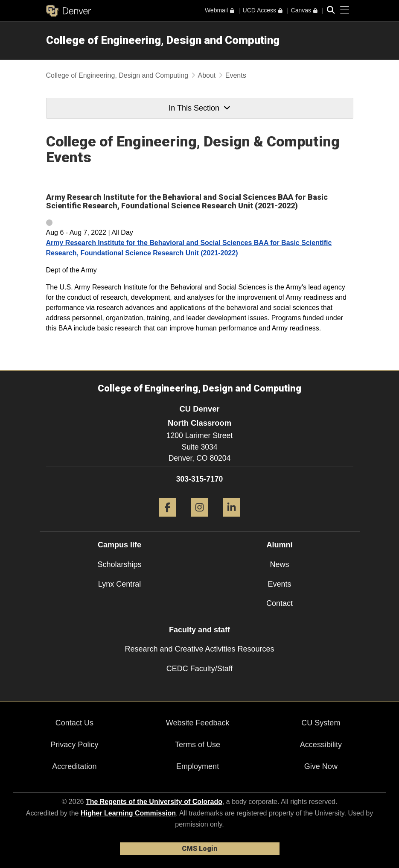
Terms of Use (198, 745)
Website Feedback (198, 723)
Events (279, 584)
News (279, 564)
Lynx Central (119, 584)
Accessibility (321, 745)
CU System (321, 723)
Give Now (321, 766)
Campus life (119, 545)
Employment (198, 766)
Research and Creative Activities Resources (199, 649)
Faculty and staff (199, 630)
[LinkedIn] (232, 520)
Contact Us (74, 723)
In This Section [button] (199, 108)
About (207, 75)
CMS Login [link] (199, 849)
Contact (280, 603)
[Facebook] (167, 520)
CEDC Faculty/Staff (200, 669)
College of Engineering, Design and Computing (163, 40)
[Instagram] (199, 520)
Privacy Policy (74, 745)
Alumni (280, 545)
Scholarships (119, 564)
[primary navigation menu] (345, 10)
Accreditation (74, 766)
